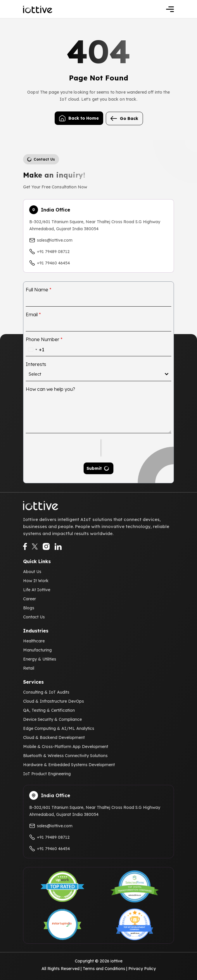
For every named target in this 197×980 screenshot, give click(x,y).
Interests (36, 364)
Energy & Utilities (40, 659)
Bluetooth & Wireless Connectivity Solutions (65, 756)
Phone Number (44, 339)
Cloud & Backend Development (54, 737)
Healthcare (34, 641)
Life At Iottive (37, 590)
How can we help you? (50, 389)
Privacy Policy (142, 969)
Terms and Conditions (104, 969)
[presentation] (63, 448)
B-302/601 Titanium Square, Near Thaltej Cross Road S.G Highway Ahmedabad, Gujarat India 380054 (95, 225)
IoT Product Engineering (47, 774)
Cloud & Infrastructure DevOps (53, 701)
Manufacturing (37, 650)
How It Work (36, 581)
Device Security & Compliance (52, 719)
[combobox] (35, 349)
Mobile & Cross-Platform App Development (66, 747)
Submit (94, 468)
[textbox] (97, 374)
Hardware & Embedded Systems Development (69, 765)
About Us (32, 572)
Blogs (29, 608)
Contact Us (34, 617)
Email (33, 314)
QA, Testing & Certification (49, 710)
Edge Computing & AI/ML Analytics (59, 728)
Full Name (39, 290)
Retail (29, 668)
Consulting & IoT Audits (46, 692)
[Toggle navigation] (170, 9)
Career (30, 599)
